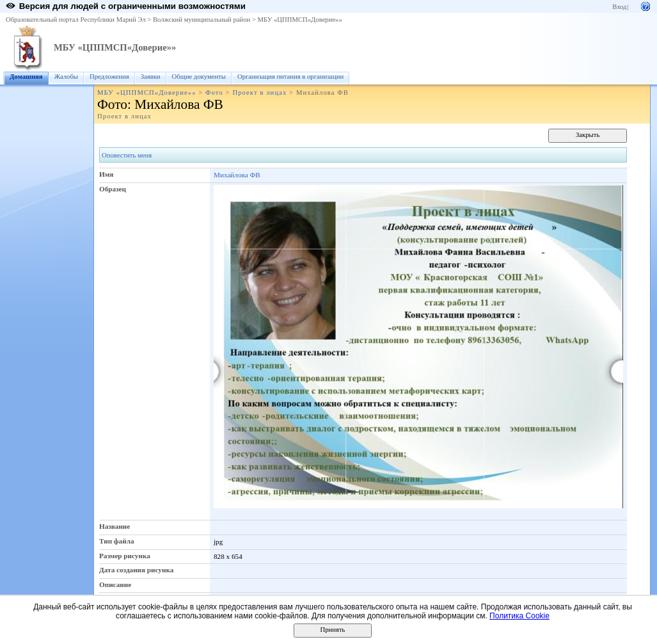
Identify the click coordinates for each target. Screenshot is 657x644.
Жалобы (66, 76)
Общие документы (199, 76)
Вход (619, 7)
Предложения (109, 76)
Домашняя (26, 76)
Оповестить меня (127, 155)
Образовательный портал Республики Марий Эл (76, 20)
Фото (214, 93)
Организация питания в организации (290, 76)
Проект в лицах (259, 93)
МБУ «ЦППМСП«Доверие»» (300, 20)
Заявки (151, 76)
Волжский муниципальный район (202, 20)
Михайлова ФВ (237, 175)
